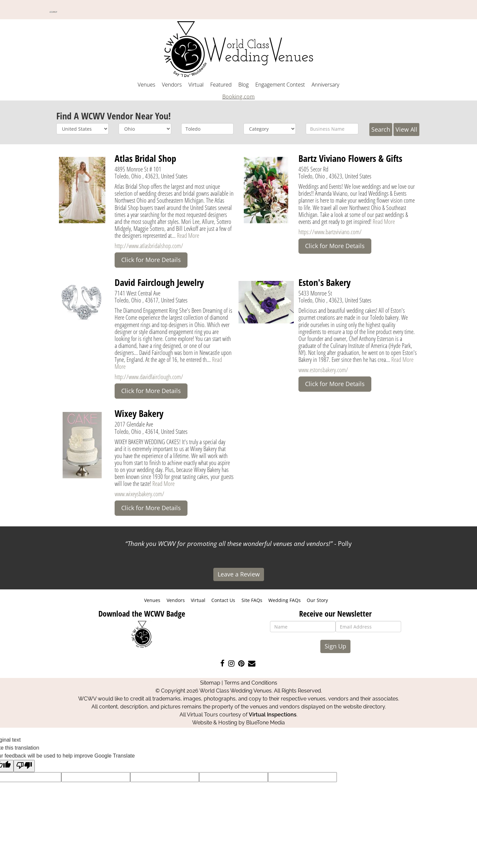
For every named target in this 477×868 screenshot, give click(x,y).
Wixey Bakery (139, 413)
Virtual (196, 85)
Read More (188, 235)
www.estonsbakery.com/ (323, 370)
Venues (147, 85)
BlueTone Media (265, 723)
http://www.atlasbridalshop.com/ (149, 246)
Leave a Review (239, 574)
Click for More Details (151, 260)
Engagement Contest (280, 85)
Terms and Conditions (251, 683)
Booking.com (238, 97)
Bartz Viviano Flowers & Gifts (350, 158)
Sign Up (335, 646)
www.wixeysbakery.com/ (139, 494)
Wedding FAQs (285, 600)
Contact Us (223, 600)
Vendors (172, 85)
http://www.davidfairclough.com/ (149, 377)
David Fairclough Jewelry (159, 282)
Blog (243, 85)
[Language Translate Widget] (53, 12)
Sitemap (210, 683)
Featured (221, 85)
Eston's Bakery (324, 282)
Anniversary (325, 85)
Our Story (317, 600)
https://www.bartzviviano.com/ (330, 232)
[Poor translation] (24, 766)
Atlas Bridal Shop (145, 158)
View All (406, 129)
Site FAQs (252, 600)
